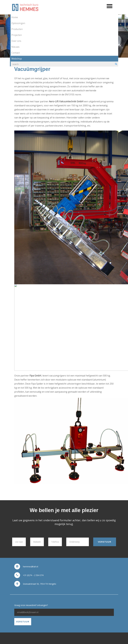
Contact (16, 53)
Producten (17, 29)
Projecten (17, 35)
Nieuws (15, 47)
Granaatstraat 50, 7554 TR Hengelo (40, 584)
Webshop (17, 59)
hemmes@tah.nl (31, 567)
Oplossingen (18, 23)
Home (15, 17)
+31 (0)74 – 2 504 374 (33, 575)
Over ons (16, 41)
